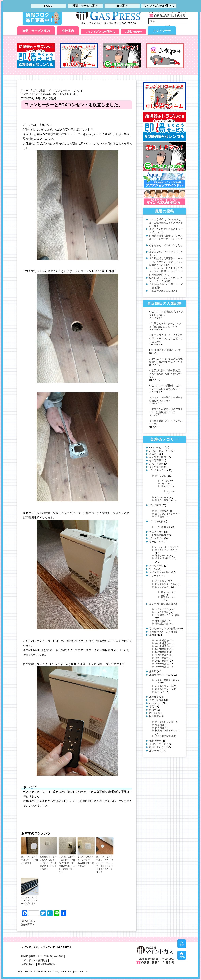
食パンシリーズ (158, 744)
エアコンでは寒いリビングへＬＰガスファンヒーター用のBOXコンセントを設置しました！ (67, 864)
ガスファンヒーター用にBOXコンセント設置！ (30, 860)
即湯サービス (162, 555)
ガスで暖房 (39, 90)
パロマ (164, 484)
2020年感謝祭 (162, 652)
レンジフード (162, 497)
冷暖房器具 (161, 621)
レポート (154, 576)
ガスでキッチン (158, 470)
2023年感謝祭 (162, 661)
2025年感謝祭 (162, 667)
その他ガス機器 (158, 457)
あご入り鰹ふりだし (160, 451)
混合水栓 (160, 692)
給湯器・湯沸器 (163, 500)
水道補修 (154, 697)
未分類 (153, 671)
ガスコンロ (161, 476)
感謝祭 (153, 635)
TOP (26, 90)
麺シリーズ (155, 751)
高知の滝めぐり (158, 747)
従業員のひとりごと (160, 632)
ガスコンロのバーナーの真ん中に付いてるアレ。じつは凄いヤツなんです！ (166, 338)
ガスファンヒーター (59, 90)
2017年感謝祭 (162, 643)
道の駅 (153, 710)
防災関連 (154, 716)
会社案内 (68, 31)
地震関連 (160, 725)
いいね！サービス (164, 547)
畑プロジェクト (163, 587)
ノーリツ (165, 481)
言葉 (152, 706)
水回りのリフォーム (160, 675)
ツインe (153, 569)
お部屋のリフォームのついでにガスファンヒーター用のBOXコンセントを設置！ (48, 863)
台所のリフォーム (164, 686)
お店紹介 (154, 454)
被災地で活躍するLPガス (168, 730)
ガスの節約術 (156, 521)
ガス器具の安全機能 (165, 722)
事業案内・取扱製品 (160, 604)
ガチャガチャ (156, 538)
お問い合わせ (133, 32)
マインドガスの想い (160, 572)
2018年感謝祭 (162, 646)
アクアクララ (162, 31)
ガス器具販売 (162, 612)
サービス (154, 542)
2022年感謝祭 (162, 658)
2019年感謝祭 (162, 649)
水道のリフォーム (164, 689)
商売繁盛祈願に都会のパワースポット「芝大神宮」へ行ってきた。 (166, 239)
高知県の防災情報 (164, 736)
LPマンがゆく (157, 447)
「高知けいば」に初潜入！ (163, 291)
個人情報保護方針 (47, 964)
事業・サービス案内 (36, 31)
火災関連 (160, 728)
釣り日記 (154, 713)
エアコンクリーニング (166, 550)
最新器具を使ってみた (166, 584)
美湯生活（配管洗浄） (166, 558)
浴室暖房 (160, 517)
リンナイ (78, 90)
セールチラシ (156, 566)
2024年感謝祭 (162, 664)
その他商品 (155, 460)
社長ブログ (155, 703)
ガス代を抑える (163, 527)
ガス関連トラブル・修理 (167, 615)
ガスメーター (156, 532)
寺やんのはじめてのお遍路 (163, 628)
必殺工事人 (161, 581)
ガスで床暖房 (162, 511)
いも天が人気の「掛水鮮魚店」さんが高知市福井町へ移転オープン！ (166, 374)
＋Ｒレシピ (171, 491)
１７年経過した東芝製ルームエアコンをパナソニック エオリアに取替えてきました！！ (166, 262)
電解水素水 (155, 741)
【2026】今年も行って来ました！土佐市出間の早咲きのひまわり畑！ (166, 223)
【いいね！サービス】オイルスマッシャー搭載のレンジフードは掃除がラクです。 (166, 271)
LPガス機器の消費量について (165, 350)
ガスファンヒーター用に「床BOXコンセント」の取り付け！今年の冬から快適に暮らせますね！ (105, 864)
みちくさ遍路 (156, 464)
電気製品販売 (162, 624)
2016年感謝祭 (162, 640)
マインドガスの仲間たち (100, 32)
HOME (25, 956)
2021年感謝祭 (162, 655)
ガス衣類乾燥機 (158, 535)
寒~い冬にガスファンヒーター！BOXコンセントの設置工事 (86, 861)
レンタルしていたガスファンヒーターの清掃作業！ (29, 900)
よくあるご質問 (158, 467)
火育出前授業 (156, 700)
